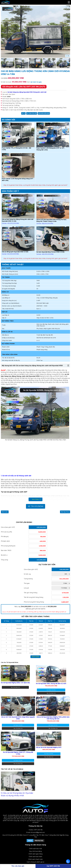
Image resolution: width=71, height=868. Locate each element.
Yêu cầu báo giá (15, 687)
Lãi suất (26, 588)
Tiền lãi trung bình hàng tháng (34, 597)
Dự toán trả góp (32, 113)
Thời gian (27, 583)
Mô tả (23, 113)
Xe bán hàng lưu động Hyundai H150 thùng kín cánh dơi (27, 92)
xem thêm (36, 657)
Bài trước (5, 512)
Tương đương (28, 579)
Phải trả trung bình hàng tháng (34, 602)
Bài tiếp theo (65, 512)
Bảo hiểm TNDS (6, 550)
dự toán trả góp (36, 82)
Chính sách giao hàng (35, 854)
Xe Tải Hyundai (36, 506)
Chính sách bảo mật (35, 849)
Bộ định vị (4, 555)
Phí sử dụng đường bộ (8, 546)
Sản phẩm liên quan (44, 113)
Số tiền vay (27, 574)
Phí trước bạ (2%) (6, 532)
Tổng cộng (4, 560)
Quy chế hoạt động (35, 851)
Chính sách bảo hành (35, 857)
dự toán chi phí (51, 690)
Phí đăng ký (5, 537)
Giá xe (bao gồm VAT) (8, 527)
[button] (68, 63)
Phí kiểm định (5, 541)
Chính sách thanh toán (35, 859)
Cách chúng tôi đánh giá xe (35, 862)
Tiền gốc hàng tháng (31, 593)
